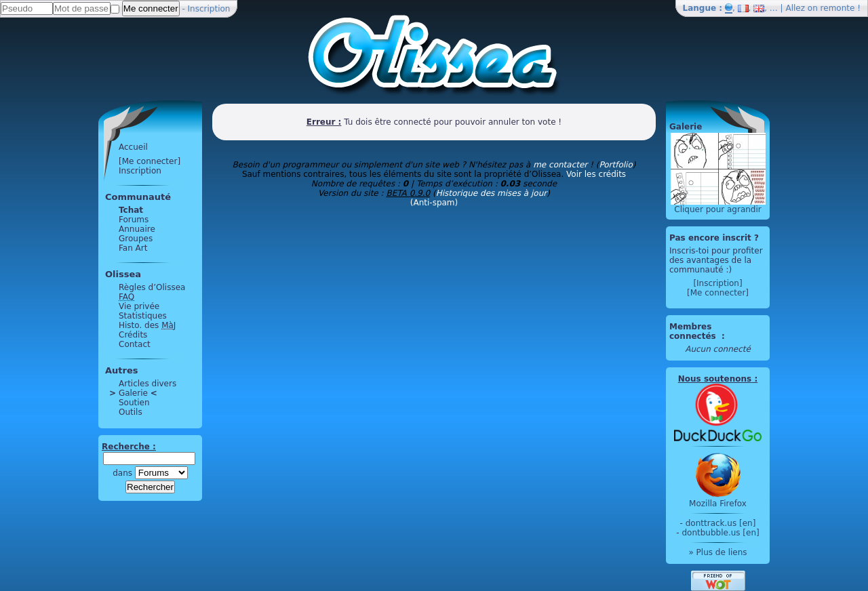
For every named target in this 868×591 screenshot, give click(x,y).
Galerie (133, 393)
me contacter (560, 165)
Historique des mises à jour (492, 193)
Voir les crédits (596, 174)
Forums (134, 220)
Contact (135, 344)
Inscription (209, 9)
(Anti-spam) (434, 203)
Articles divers (147, 384)
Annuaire (137, 229)
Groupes (136, 239)
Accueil (133, 147)
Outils (131, 412)
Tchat (131, 210)
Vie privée (139, 306)
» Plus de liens (717, 552)
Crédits (133, 335)
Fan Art (133, 248)
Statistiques (143, 316)
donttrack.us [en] (721, 523)
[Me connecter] (150, 161)
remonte (838, 8)
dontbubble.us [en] (720, 533)
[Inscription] (717, 283)
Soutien (134, 403)
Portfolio (615, 165)
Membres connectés (694, 331)
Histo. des (147, 325)
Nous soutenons (715, 379)
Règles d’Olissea (152, 287)
